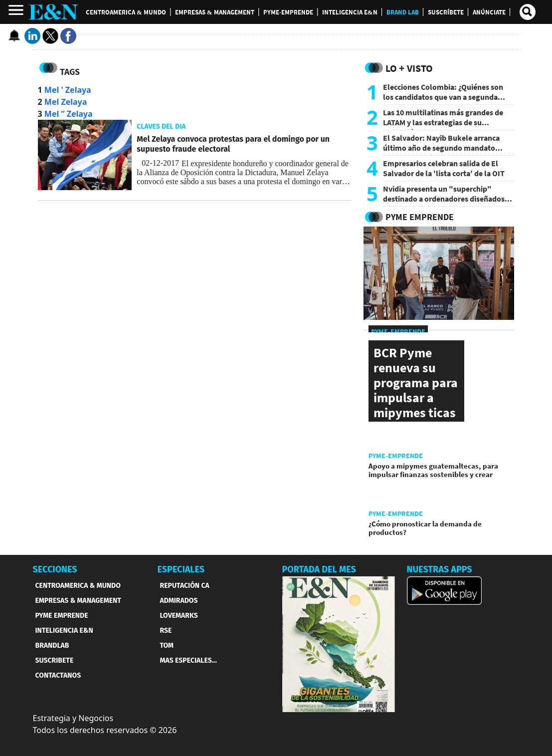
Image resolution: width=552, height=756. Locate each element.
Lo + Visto (409, 68)
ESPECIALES (181, 569)
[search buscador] (528, 12)
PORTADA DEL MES (319, 569)
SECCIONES (55, 569)
